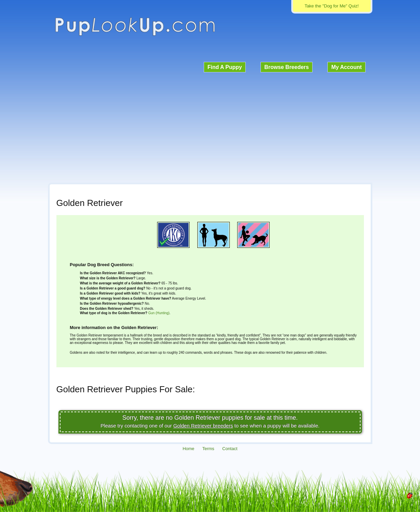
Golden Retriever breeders (203, 426)
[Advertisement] (210, 126)
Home (188, 449)
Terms (208, 449)
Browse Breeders (287, 67)
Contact (230, 449)
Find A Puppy (225, 67)
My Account (346, 67)
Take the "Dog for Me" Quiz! (331, 6)
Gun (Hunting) (159, 313)
